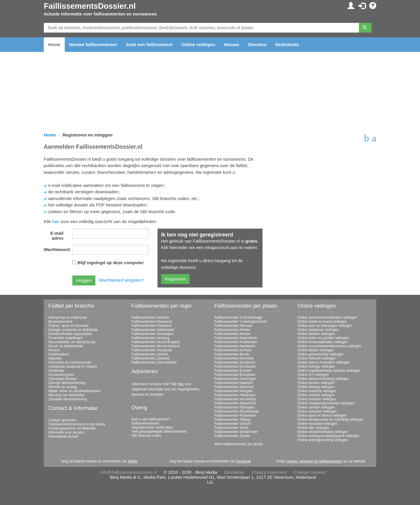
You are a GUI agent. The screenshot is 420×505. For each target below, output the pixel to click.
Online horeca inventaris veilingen (324, 362)
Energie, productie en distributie (73, 330)
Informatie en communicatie (70, 362)
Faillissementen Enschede (235, 375)
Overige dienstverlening (67, 383)
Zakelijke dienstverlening (68, 399)
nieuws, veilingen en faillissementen (314, 461)
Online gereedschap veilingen (321, 354)
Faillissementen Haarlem (234, 383)
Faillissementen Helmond (234, 387)
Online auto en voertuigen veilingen (325, 326)
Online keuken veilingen (316, 383)
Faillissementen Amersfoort (236, 338)
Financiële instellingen (66, 338)
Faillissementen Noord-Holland (155, 346)
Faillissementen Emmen (233, 371)
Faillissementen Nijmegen (234, 407)
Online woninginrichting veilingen (323, 440)
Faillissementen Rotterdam (235, 415)
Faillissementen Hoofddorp (235, 399)
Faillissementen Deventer (234, 358)
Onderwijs (56, 371)
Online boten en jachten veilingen (323, 338)
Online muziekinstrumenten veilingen (326, 403)
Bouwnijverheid (60, 322)
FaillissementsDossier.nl (90, 6)
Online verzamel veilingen (317, 424)
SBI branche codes (146, 436)
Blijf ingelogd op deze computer (111, 263)
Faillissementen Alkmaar (233, 326)
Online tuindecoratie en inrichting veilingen (330, 420)
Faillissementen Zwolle (232, 436)
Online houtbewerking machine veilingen (329, 371)
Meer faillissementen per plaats (239, 444)
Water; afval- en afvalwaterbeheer (75, 391)
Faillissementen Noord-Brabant (156, 342)
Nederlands (287, 44)
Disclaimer (235, 472)
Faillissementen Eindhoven (235, 367)
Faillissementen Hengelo (233, 391)
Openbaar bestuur (63, 379)
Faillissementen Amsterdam (236, 342)
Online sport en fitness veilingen (322, 415)
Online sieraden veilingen (317, 411)
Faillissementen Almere (232, 334)
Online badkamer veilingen (318, 330)
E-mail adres (57, 236)
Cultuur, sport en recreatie (69, 326)
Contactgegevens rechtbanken (72, 428)
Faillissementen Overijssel (152, 350)
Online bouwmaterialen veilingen (323, 342)
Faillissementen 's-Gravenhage (238, 318)
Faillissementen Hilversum (235, 395)
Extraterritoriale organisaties (70, 334)
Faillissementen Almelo (232, 330)
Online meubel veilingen (316, 395)
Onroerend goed (61, 375)
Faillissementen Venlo (231, 428)
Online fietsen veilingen (316, 350)
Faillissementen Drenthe (150, 318)
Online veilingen (198, 44)
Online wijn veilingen (313, 428)
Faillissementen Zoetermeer (236, 432)
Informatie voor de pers (66, 432)
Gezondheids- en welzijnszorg (72, 342)
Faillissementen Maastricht (235, 403)
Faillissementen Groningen (152, 334)
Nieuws (232, 44)
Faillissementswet (145, 423)
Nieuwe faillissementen (93, 44)
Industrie (55, 358)
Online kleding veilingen (316, 387)
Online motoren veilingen (317, 399)
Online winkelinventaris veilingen (323, 432)
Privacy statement (269, 472)
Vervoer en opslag (63, 387)
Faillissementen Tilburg (232, 420)
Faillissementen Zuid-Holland (154, 362)
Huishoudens (59, 354)
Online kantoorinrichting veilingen (323, 379)
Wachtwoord (56, 249)
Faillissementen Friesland (151, 326)
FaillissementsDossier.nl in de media (77, 424)
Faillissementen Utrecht (150, 354)
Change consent (310, 472)
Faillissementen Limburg (150, 338)
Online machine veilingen (317, 391)
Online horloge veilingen (316, 367)
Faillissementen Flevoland (152, 322)
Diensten (257, 44)
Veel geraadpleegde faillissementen (159, 432)
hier (56, 221)
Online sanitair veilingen (316, 407)
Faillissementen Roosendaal (236, 411)
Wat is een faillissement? (151, 419)
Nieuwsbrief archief (63, 436)
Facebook (243, 461)
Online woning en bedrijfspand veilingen (328, 436)
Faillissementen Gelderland (153, 330)
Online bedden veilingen (316, 334)
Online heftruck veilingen (317, 358)
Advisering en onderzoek (68, 318)
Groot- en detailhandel (66, 346)
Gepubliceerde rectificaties (152, 427)
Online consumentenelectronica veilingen (329, 346)
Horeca (54, 350)
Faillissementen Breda (232, 354)
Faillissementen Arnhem (233, 350)
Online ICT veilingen (313, 375)
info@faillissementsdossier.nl (128, 472)
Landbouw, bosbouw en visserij (73, 367)
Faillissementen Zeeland (150, 358)
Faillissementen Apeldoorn (235, 346)
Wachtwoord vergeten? (122, 280)
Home (54, 44)
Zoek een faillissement (149, 44)
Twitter (133, 461)
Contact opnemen (62, 420)
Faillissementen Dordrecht (235, 362)
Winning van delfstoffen (67, 395)
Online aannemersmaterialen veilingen (327, 318)
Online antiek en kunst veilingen (322, 322)
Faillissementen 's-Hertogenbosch (241, 322)
